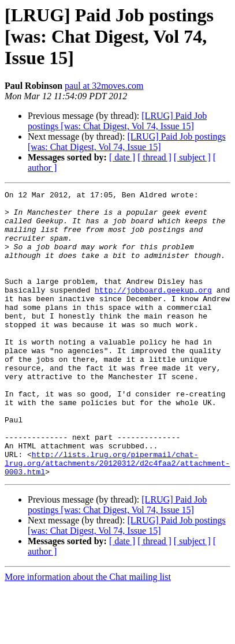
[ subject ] (192, 157)
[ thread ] (154, 157)
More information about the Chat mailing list (88, 634)
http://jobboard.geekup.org (153, 310)
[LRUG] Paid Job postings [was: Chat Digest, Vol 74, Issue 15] (117, 121)
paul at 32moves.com (104, 86)
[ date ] (122, 157)
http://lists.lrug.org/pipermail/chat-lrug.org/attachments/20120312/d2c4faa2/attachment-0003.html (117, 518)
